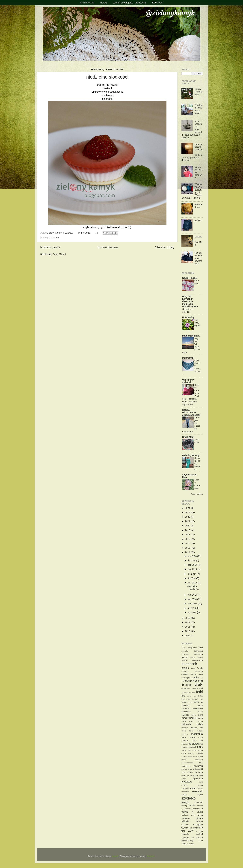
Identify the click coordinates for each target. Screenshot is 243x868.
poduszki (198, 766)
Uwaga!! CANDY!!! (199, 241)
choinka (185, 674)
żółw (184, 844)
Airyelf (115, 856)
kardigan (185, 715)
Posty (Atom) (59, 254)
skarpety (194, 775)
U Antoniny (188, 317)
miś (184, 737)
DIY (201, 678)
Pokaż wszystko (197, 494)
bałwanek (198, 651)
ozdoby (199, 753)
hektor (184, 702)
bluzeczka (198, 654)
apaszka (185, 651)
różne (190, 772)
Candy (200, 668)
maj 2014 (193, 595)
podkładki (199, 760)
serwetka (199, 772)
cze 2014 (193, 583)
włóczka (185, 821)
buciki (193, 668)
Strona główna (108, 247)
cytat (188, 678)
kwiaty (200, 724)
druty (199, 684)
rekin (190, 769)
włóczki (199, 821)
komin (184, 718)
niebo (200, 747)
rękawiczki (198, 769)
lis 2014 (192, 560)
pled (190, 757)
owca (184, 753)
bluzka (185, 657)
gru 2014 (193, 556)
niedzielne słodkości (107, 77)
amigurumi (192, 648)
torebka (192, 806)
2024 (188, 508)
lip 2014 (192, 578)
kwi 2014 (193, 599)
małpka (200, 731)
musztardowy (199, 206)
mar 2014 (193, 604)
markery (185, 734)
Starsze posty (165, 247)
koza (184, 721)
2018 (188, 535)
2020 (188, 526)
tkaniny (184, 806)
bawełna (185, 654)
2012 (188, 622)
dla (183, 681)
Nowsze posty (50, 247)
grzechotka (198, 696)
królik (191, 721)
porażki (184, 769)
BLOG (104, 3)
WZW (191, 831)
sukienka (199, 785)
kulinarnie (54, 237)
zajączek (185, 837)
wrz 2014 (193, 569)
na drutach (194, 744)
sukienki (185, 788)
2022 (188, 517)
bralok (184, 660)
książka (200, 721)
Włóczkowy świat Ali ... (188, 381)
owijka (191, 753)
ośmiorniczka (197, 750)
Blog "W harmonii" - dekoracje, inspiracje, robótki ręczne (190, 301)
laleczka (185, 728)
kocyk (200, 715)
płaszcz (196, 757)
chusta (193, 674)
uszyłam (196, 809)
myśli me (197, 741)
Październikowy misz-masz (199, 109)
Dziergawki (188, 358)
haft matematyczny (190, 699)
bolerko (200, 657)
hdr (201, 699)
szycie (200, 795)
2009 (188, 636)
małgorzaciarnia (191, 336)
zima (201, 841)
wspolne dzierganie (192, 825)
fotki (199, 692)
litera (191, 731)
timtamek (199, 802)
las (201, 728)
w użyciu (197, 812)
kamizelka (186, 712)
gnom (190, 696)
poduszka (186, 766)
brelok (185, 668)
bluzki (192, 657)
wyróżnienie (187, 828)
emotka (195, 688)
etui (201, 688)
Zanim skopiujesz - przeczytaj (130, 3)
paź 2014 (193, 565)
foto (183, 696)
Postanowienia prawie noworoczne (198, 258)
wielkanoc (186, 818)
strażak (185, 785)
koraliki (192, 718)
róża (183, 772)
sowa (184, 779)
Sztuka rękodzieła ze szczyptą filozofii (191, 412)
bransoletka (197, 660)
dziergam (186, 688)
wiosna (199, 818)
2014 (188, 552)
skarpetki (185, 776)
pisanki (184, 757)
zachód (199, 834)
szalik (184, 795)
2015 (188, 548)
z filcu (199, 831)
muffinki (185, 741)
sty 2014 (192, 612)
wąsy (193, 815)
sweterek (197, 791)
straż (201, 782)
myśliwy (185, 744)
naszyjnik (192, 747)
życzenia (190, 844)
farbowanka (186, 693)
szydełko (189, 798)
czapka (195, 677)
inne (190, 702)
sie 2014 (192, 574)
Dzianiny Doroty (191, 455)
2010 (188, 631)
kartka (193, 715)
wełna (200, 815)
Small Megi (188, 437)
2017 (188, 539)
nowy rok (186, 750)
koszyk (200, 718)
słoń (201, 775)
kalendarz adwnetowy (192, 709)
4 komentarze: (84, 233)
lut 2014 (192, 608)
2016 (188, 543)
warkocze (185, 815)
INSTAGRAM (87, 3)
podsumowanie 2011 (192, 763)
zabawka (185, 834)
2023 (188, 512)
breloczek (189, 664)
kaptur (200, 712)
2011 (188, 627)
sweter (193, 788)
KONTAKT (158, 3)
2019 (188, 530)
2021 (188, 521)
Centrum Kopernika (192, 671)
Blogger (151, 856)
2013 (188, 618)
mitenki (192, 737)
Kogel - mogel (190, 278)
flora (193, 693)
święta (185, 802)
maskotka (197, 734)
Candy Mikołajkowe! (199, 92)
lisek (184, 731)
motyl (201, 737)
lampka (194, 728)
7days (184, 648)
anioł (201, 648)
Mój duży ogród (197, 323)
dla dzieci (189, 681)
